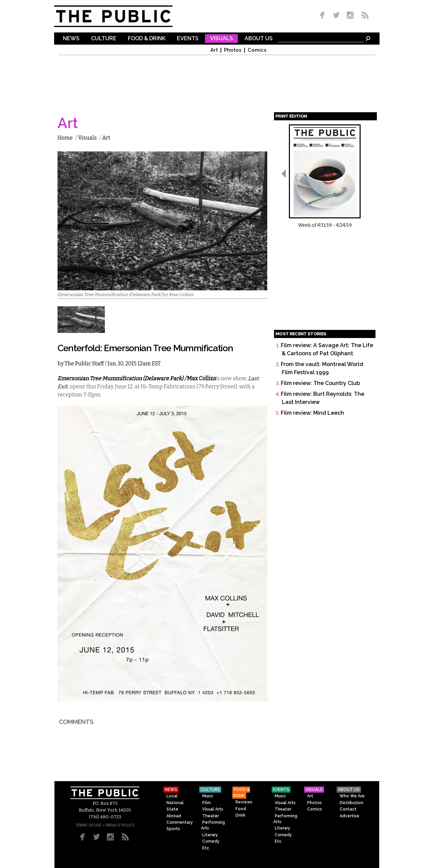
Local (172, 796)
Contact (348, 809)
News (71, 39)
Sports (173, 829)
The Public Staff (84, 364)
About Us (259, 39)
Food (241, 809)
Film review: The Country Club (320, 383)
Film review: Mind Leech (312, 413)
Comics (257, 50)
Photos (233, 50)
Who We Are (352, 796)
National (175, 803)
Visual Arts (213, 809)
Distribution (351, 803)
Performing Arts (213, 825)
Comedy (211, 841)
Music (208, 796)
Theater (211, 816)
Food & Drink (147, 39)
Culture (104, 39)
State (172, 809)
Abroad (174, 816)
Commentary (180, 822)
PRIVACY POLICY (120, 825)
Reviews (244, 802)
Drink (241, 815)
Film (207, 803)
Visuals (222, 39)
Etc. (206, 848)
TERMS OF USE (88, 825)
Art (214, 50)
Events (188, 39)
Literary (210, 835)
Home (65, 138)
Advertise (349, 816)
